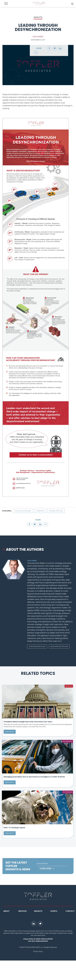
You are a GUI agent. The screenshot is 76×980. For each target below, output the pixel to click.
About (6, 931)
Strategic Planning (59, 511)
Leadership (42, 511)
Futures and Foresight (24, 511)
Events (54, 931)
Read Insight (10, 739)
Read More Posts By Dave (59, 648)
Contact (70, 931)
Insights (38, 931)
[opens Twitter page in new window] (40, 943)
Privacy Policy (38, 971)
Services (23, 931)
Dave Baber (38, 37)
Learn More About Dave (37, 648)
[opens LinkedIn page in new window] (34, 943)
